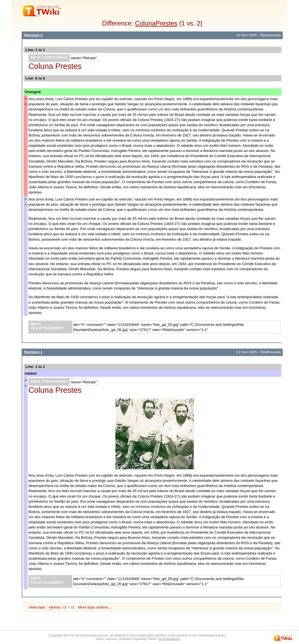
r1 (73, 607)
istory (55, 607)
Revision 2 (33, 35)
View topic (37, 607)
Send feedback (169, 639)
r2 (65, 607)
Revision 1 (33, 352)
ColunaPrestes (156, 23)
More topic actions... (95, 607)
